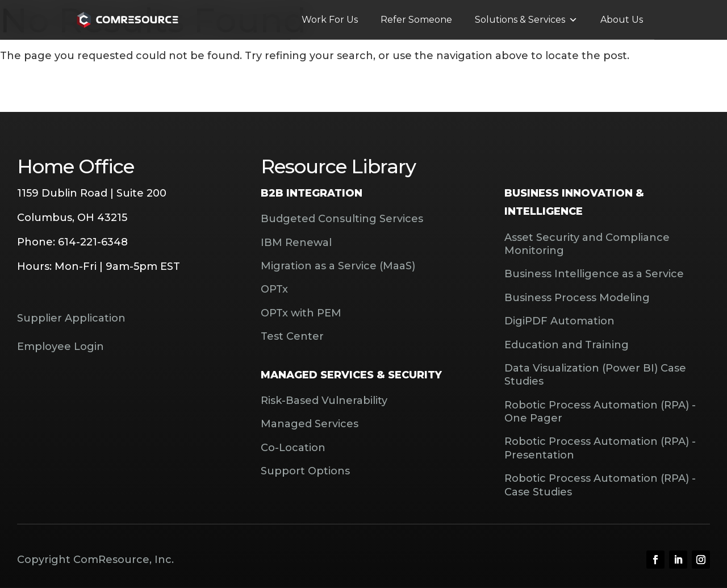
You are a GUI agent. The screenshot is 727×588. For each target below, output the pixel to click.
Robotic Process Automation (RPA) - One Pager (600, 412)
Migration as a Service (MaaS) (338, 266)
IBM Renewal (296, 243)
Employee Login (60, 347)
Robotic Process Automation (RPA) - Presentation (600, 448)
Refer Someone (416, 20)
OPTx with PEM (301, 313)
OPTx (274, 289)
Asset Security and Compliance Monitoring (587, 244)
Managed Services (310, 424)
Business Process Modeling (577, 298)
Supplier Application (71, 318)
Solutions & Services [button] (526, 20)
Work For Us (330, 20)
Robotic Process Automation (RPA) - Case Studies (600, 485)
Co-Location (293, 448)
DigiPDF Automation (559, 321)
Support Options (305, 471)
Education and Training (567, 345)
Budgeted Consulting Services (342, 219)
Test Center (292, 336)
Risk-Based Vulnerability (324, 401)
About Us (622, 20)
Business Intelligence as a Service (594, 274)
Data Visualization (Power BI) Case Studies (595, 375)
